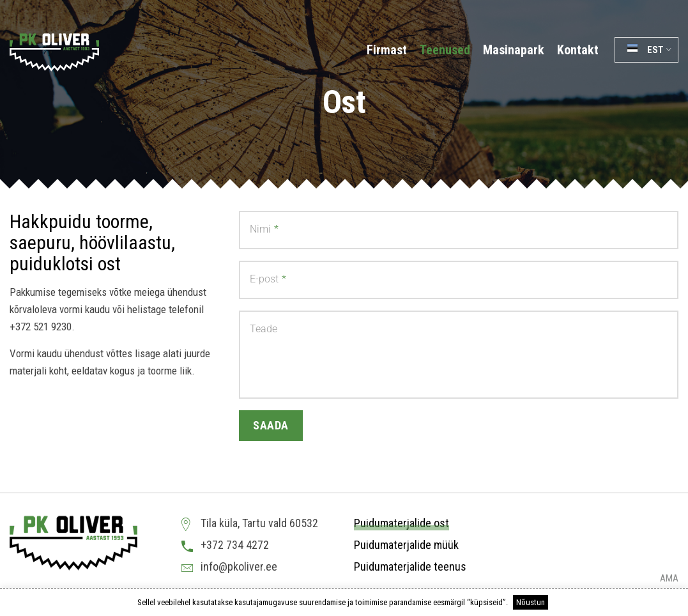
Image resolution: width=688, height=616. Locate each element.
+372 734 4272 (235, 545)
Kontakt (578, 50)
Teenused (445, 50)
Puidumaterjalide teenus (410, 566)
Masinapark (514, 50)
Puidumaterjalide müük (406, 545)
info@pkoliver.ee (239, 566)
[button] (646, 50)
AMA (669, 579)
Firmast (387, 50)
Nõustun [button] (531, 602)
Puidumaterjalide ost (401, 523)
